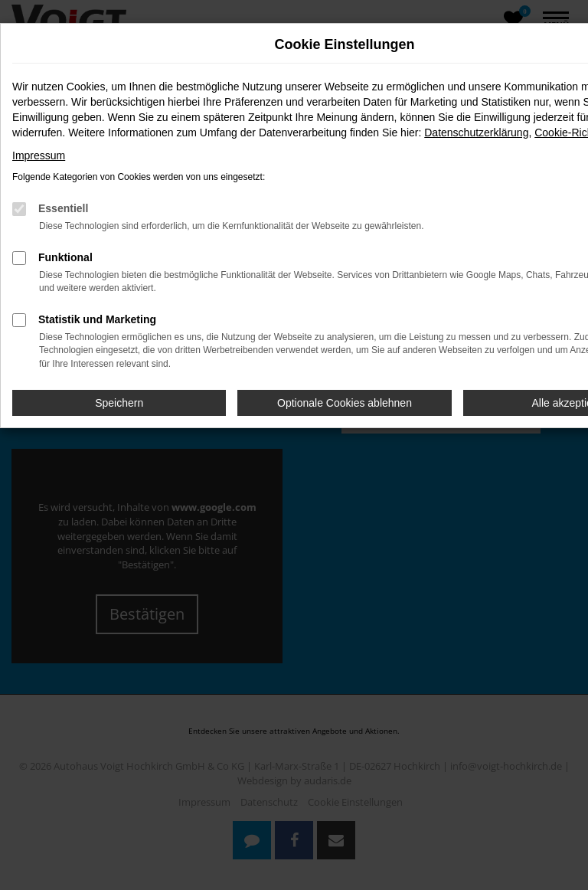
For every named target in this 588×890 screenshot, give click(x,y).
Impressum (39, 155)
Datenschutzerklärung (476, 133)
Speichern (119, 403)
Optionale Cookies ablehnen (345, 403)
